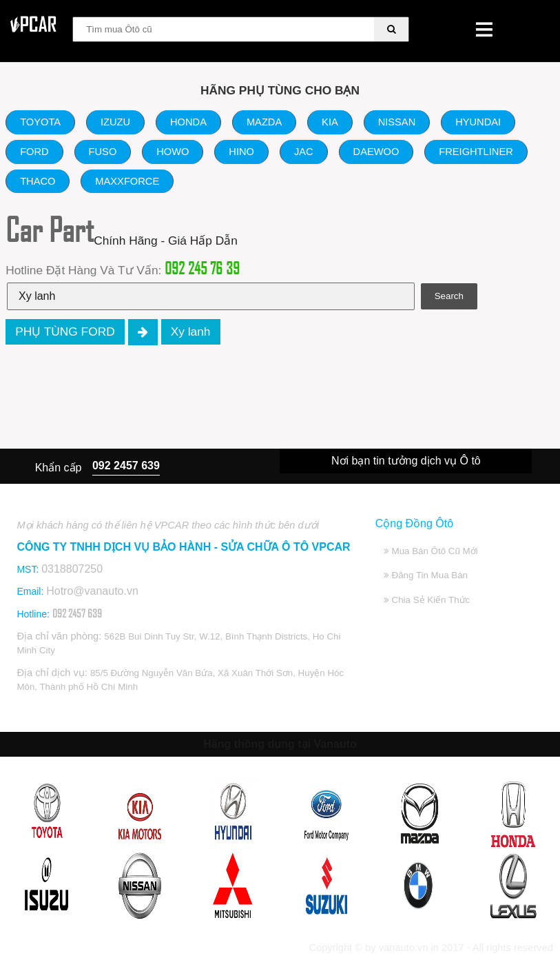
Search (449, 296)
